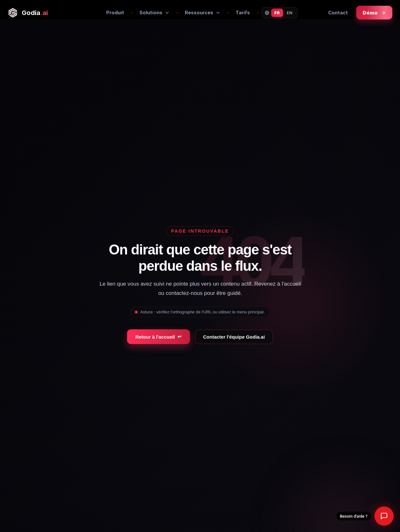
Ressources (203, 13)
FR (277, 13)
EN (290, 13)
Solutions (155, 13)
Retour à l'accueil (158, 337)
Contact (338, 13)
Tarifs (243, 13)
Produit (115, 13)
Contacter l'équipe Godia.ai (234, 337)
